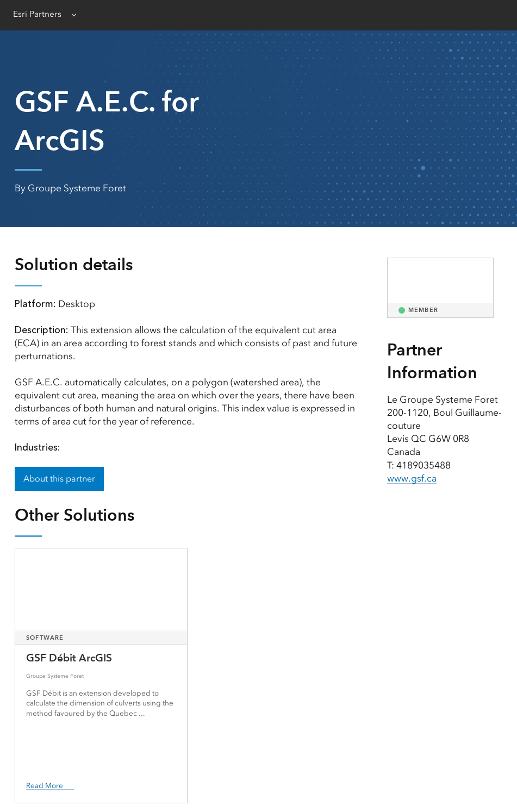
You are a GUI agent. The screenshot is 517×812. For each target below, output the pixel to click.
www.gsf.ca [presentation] (412, 478)
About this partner (59, 479)
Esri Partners (37, 14)
